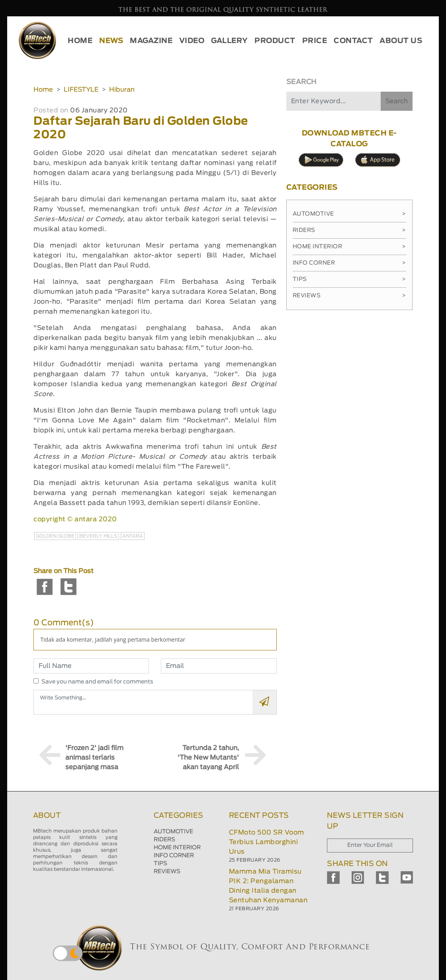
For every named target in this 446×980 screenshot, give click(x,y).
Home (43, 90)
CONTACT (353, 41)
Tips (349, 279)
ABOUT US (401, 41)
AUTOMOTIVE (173, 832)
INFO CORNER (174, 856)
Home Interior (349, 247)
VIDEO (192, 41)
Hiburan (122, 90)
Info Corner (349, 263)
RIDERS (164, 840)
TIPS (160, 864)
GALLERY (230, 41)
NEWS (111, 41)
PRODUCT (275, 41)
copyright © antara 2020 (75, 519)
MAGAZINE (151, 41)
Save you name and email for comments (97, 682)
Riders (349, 230)
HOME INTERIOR (177, 848)
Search (397, 101)
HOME (80, 41)
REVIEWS (167, 872)
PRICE (315, 41)
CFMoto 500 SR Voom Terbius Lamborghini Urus (267, 842)
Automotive (349, 214)
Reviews (349, 296)
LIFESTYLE (81, 90)
